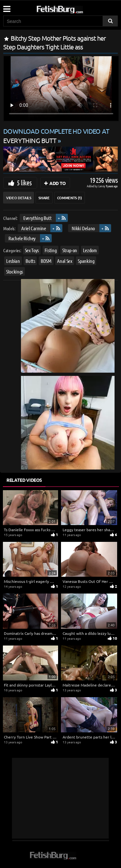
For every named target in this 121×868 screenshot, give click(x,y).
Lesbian (13, 261)
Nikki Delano (83, 228)
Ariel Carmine (34, 228)
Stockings (15, 272)
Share (44, 198)
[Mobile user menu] (6, 7)
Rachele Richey (22, 238)
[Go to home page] (72, 8)
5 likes (24, 182)
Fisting (51, 250)
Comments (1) (70, 198)
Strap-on (70, 250)
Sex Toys (32, 250)
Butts (30, 261)
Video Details (19, 198)
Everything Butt (37, 218)
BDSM (46, 261)
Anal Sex (65, 261)
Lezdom (90, 250)
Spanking (86, 261)
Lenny (102, 186)
